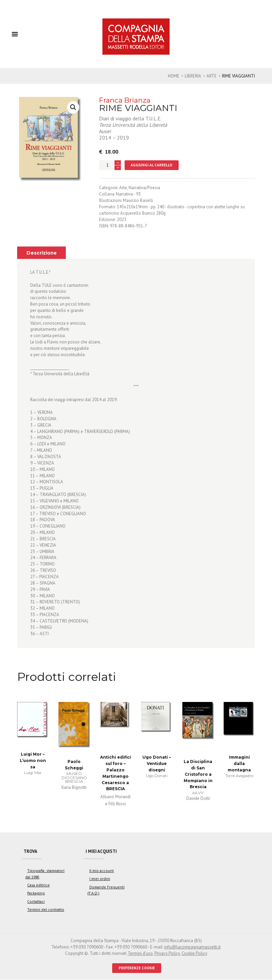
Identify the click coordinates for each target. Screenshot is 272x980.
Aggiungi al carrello (152, 165)
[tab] (41, 253)
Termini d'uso (140, 954)
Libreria (193, 76)
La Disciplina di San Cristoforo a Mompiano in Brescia (198, 774)
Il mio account (102, 871)
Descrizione (42, 253)
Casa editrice (38, 885)
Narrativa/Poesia (144, 188)
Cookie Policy (194, 954)
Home (174, 76)
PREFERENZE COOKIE (137, 968)
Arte (212, 76)
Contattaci (36, 901)
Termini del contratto (46, 910)
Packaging (36, 893)
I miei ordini (100, 879)
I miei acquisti (101, 851)
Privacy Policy (167, 954)
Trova (31, 851)
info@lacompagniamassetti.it (192, 947)
